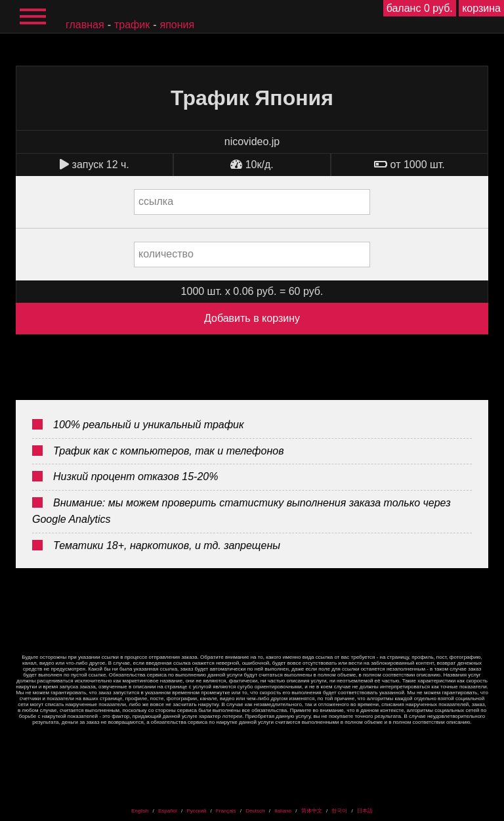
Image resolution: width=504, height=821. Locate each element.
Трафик (132, 25)
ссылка (156, 201)
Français (226, 811)
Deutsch (255, 811)
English (140, 811)
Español (168, 811)
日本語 (365, 811)
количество (166, 254)
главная (85, 25)
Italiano (283, 811)
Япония (178, 25)
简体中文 (312, 811)
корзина (481, 8)
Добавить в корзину (252, 318)
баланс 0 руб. (420, 8)
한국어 (339, 811)
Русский (196, 811)
